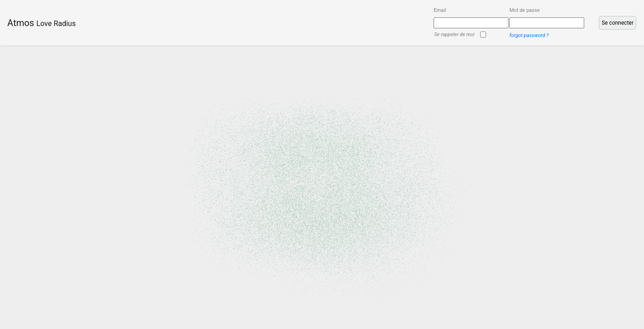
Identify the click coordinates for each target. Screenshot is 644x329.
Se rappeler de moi (454, 35)
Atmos (42, 23)
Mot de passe (524, 10)
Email (440, 10)
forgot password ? (529, 35)
